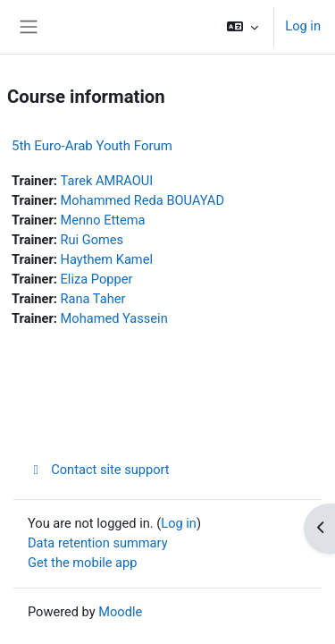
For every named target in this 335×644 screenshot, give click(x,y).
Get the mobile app (82, 563)
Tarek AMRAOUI (107, 181)
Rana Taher (93, 299)
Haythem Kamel (107, 259)
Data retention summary (98, 543)
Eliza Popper (97, 279)
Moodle (120, 612)
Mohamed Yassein (114, 318)
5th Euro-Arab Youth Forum (92, 146)
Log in (303, 26)
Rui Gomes (92, 240)
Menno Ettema (103, 220)
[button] (243, 27)
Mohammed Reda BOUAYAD (142, 200)
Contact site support (99, 470)
